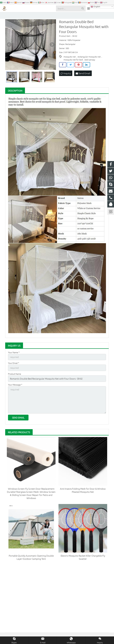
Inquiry (66, 78)
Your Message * (15, 388)
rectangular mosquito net (89, 62)
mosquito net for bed (73, 65)
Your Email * (14, 367)
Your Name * (14, 357)
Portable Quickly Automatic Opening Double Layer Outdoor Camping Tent (31, 558)
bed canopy (90, 65)
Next (52, 49)
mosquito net (70, 62)
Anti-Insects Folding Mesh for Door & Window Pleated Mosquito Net (83, 491)
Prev (9, 49)
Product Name (15, 378)
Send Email (83, 78)
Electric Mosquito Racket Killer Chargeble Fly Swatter (83, 558)
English (95, 7)
